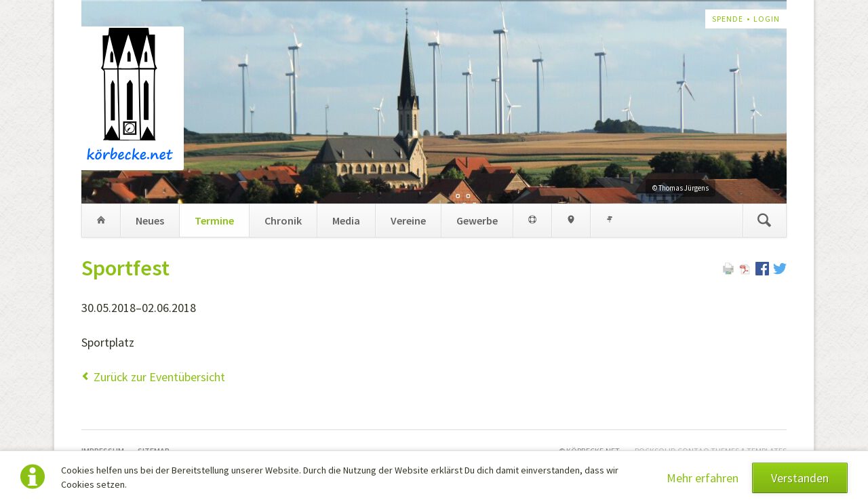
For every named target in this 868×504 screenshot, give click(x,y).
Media (346, 220)
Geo (571, 220)
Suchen (764, 220)
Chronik (283, 220)
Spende (728, 19)
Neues (150, 220)
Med (532, 220)
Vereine (408, 220)
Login (767, 19)
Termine (214, 220)
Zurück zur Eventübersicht (159, 377)
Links (609, 220)
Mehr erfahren (703, 478)
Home (101, 220)
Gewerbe (477, 220)
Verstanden (800, 478)
